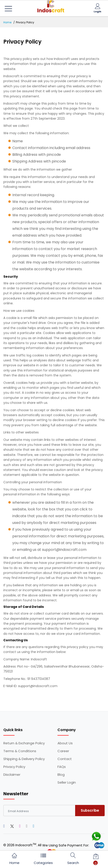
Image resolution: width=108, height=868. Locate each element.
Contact (65, 759)
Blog (61, 775)
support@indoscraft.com (38, 686)
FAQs (62, 767)
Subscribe (90, 810)
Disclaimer (12, 775)
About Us (65, 743)
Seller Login (67, 782)
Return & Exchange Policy (24, 743)
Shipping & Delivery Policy (24, 759)
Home (7, 22)
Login (97, 11)
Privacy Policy (14, 767)
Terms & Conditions (20, 751)
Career (63, 751)
